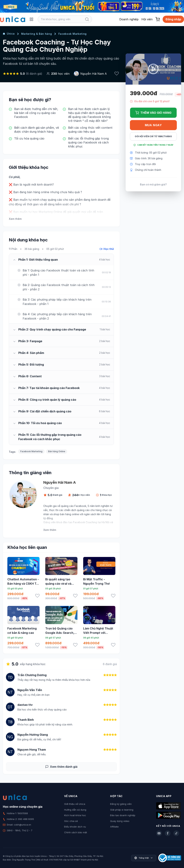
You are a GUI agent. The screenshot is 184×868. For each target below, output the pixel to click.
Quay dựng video (120, 821)
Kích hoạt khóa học (75, 815)
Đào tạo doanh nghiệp (123, 815)
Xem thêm (15, 219)
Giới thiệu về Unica (75, 804)
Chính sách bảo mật (76, 832)
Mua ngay (153, 125)
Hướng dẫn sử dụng (75, 810)
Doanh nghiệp (129, 19)
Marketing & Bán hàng (37, 34)
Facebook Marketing (73, 34)
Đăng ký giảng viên (121, 804)
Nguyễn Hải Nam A (94, 74)
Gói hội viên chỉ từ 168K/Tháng (153, 136)
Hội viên (147, 19)
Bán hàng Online (57, 451)
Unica (9, 34)
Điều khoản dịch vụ (75, 827)
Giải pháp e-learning (122, 810)
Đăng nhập (173, 19)
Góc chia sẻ (71, 821)
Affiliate (114, 827)
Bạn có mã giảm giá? (153, 184)
